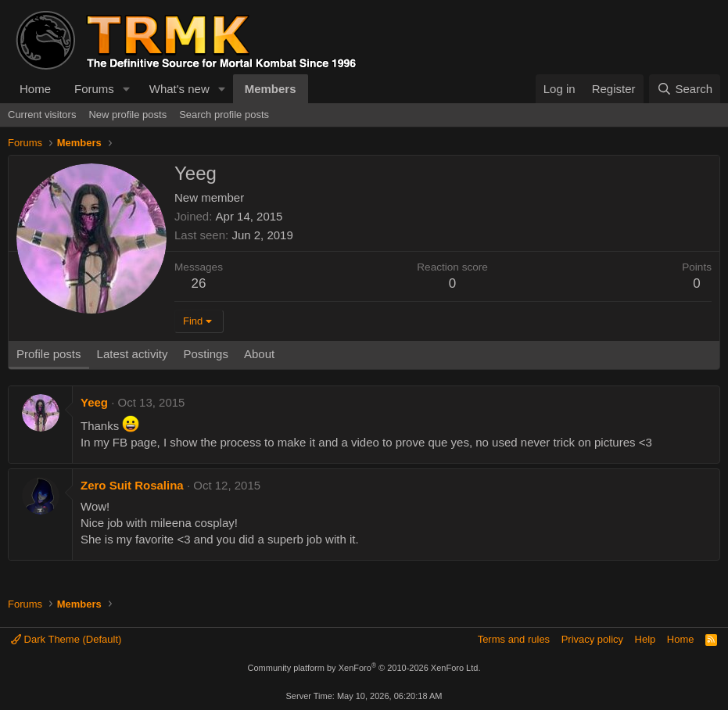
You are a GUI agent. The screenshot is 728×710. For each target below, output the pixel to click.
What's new (179, 89)
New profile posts (127, 115)
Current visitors (42, 115)
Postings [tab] (206, 354)
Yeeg (94, 402)
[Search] (685, 89)
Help (646, 639)
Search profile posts (224, 115)
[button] (127, 89)
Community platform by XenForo (364, 668)
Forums (94, 89)
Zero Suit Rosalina (132, 485)
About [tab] (259, 354)
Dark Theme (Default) (66, 639)
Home (35, 89)
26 (199, 283)
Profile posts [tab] (49, 354)
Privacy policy (592, 639)
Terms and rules (514, 639)
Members (271, 89)
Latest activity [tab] (133, 354)
